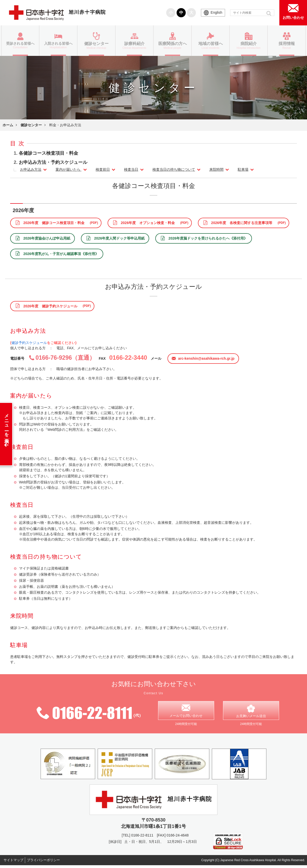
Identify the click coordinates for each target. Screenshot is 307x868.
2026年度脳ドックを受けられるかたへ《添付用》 (208, 238)
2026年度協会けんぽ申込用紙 (47, 238)
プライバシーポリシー (49, 863)
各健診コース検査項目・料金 (48, 153)
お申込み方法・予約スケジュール (53, 162)
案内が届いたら (69, 169)
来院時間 (216, 169)
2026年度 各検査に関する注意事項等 (242, 223)
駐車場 (243, 169)
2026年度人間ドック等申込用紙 (119, 238)
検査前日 (103, 169)
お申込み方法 (31, 169)
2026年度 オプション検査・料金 (148, 223)
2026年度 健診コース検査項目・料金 (54, 223)
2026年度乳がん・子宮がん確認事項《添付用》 (61, 254)
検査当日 (131, 169)
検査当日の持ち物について (174, 169)
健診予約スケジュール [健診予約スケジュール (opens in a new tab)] (29, 343)
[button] (269, 13)
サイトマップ (15, 863)
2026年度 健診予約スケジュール (50, 306)
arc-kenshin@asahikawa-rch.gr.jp (206, 358)
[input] (252, 13)
